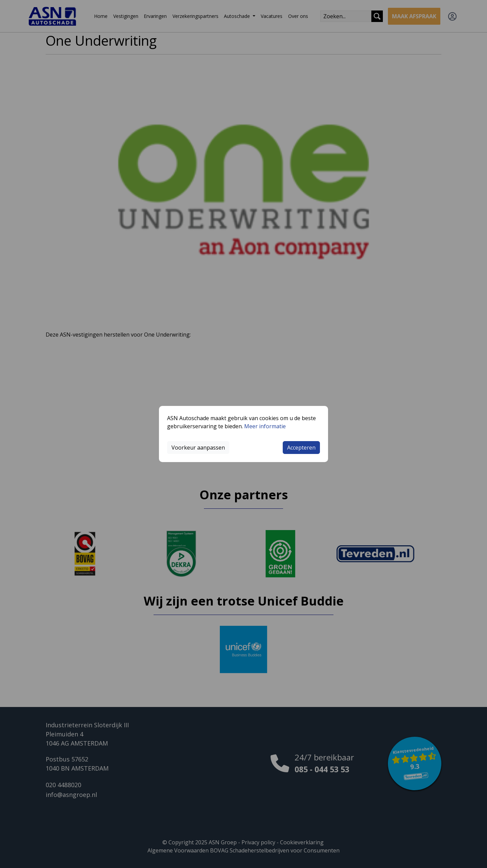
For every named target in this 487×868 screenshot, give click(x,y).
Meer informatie (265, 426)
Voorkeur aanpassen (198, 448)
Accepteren (301, 448)
